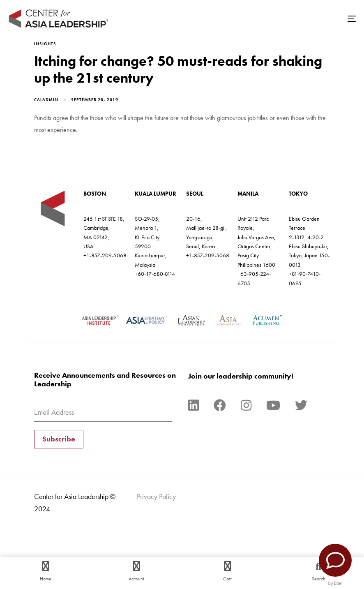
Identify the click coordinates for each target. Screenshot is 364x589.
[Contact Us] (335, 560)
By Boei (335, 583)
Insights (45, 44)
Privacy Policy (156, 496)
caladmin (46, 100)
